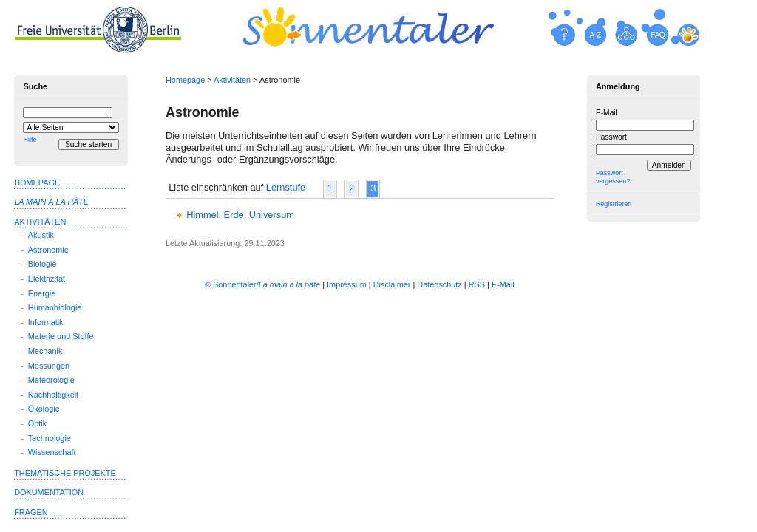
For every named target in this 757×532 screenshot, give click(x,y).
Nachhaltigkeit (53, 395)
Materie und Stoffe (61, 336)
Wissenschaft (52, 452)
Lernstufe (286, 187)
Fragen (31, 512)
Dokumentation (49, 492)
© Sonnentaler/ (262, 284)
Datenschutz (439, 284)
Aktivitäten (232, 80)
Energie (42, 293)
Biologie (43, 264)
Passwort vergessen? (613, 177)
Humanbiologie (55, 307)
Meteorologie (51, 380)
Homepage (185, 80)
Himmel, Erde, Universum (240, 215)
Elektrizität (47, 279)
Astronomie (48, 250)
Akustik (41, 235)
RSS (477, 284)
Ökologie (44, 409)
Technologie (50, 438)
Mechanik (45, 351)
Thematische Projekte (65, 473)
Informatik (46, 322)
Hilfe (30, 140)
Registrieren (614, 204)
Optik (37, 423)
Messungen (49, 366)
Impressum (347, 284)
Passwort (611, 137)
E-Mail (607, 113)
